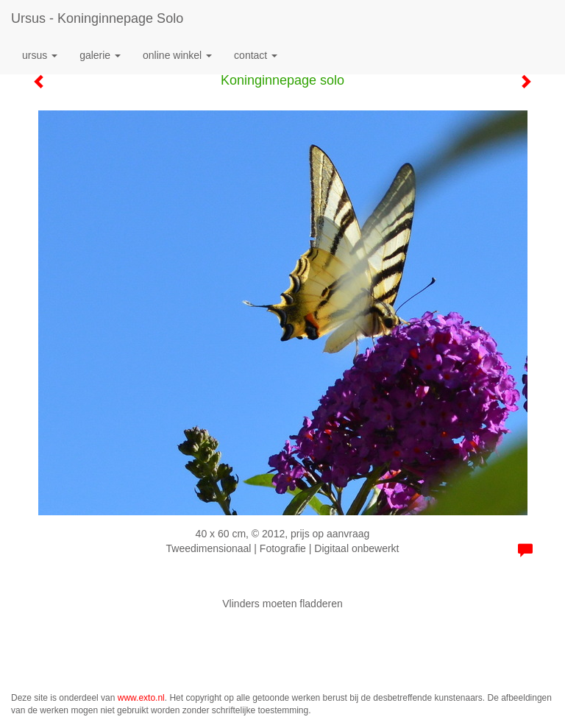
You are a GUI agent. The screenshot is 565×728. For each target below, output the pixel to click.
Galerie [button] (100, 55)
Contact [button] (256, 55)
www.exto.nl (141, 698)
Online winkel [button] (177, 55)
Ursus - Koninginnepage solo (97, 18)
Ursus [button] (40, 55)
